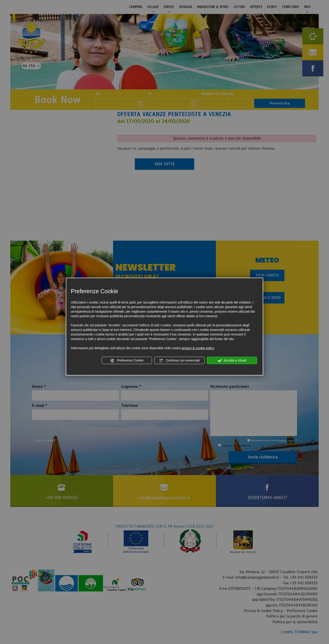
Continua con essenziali (179, 361)
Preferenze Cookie (127, 361)
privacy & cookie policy (198, 348)
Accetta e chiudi (232, 361)
